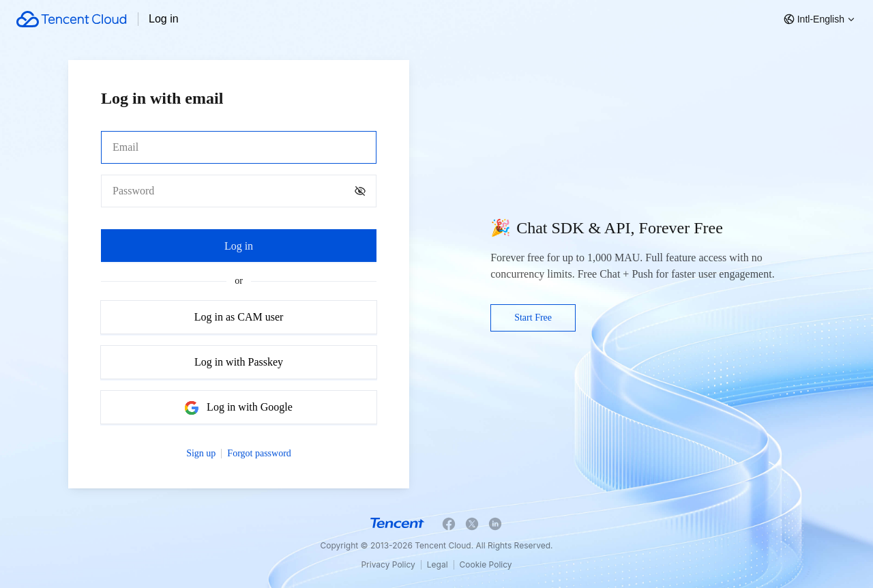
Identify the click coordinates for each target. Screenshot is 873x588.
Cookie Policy (486, 564)
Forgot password (259, 453)
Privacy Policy (388, 564)
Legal (438, 564)
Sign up (201, 453)
